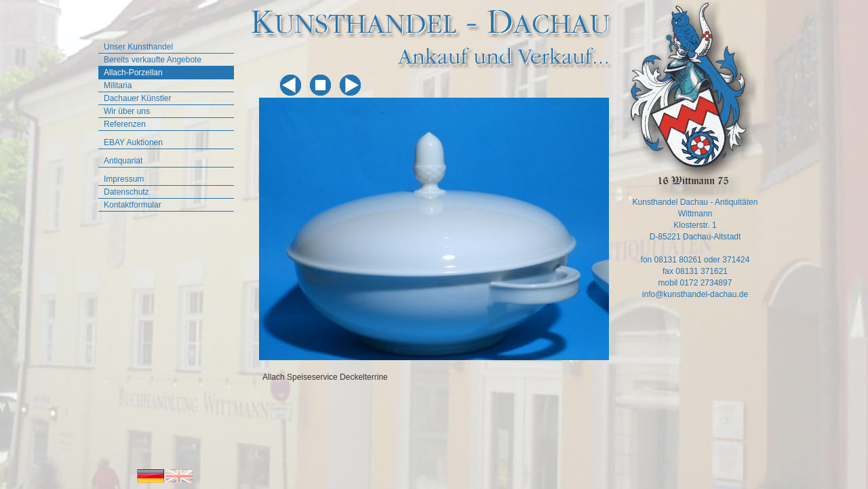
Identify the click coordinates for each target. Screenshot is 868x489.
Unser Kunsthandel (138, 47)
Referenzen (125, 124)
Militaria (118, 85)
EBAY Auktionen (133, 142)
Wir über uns (127, 111)
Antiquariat (123, 161)
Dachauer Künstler (137, 98)
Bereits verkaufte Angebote (153, 60)
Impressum (124, 179)
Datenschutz (126, 192)
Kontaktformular (133, 205)
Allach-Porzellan (133, 73)
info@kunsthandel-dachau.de (695, 294)
